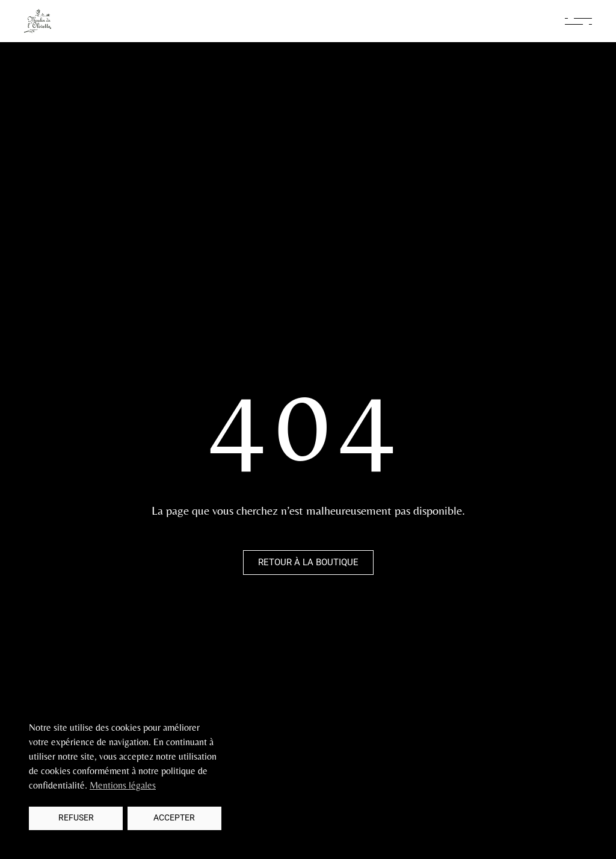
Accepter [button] (174, 818)
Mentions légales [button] (123, 785)
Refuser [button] (76, 818)
